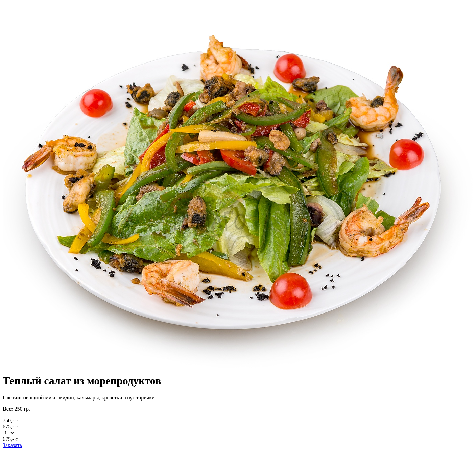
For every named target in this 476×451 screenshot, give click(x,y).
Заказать (12, 445)
